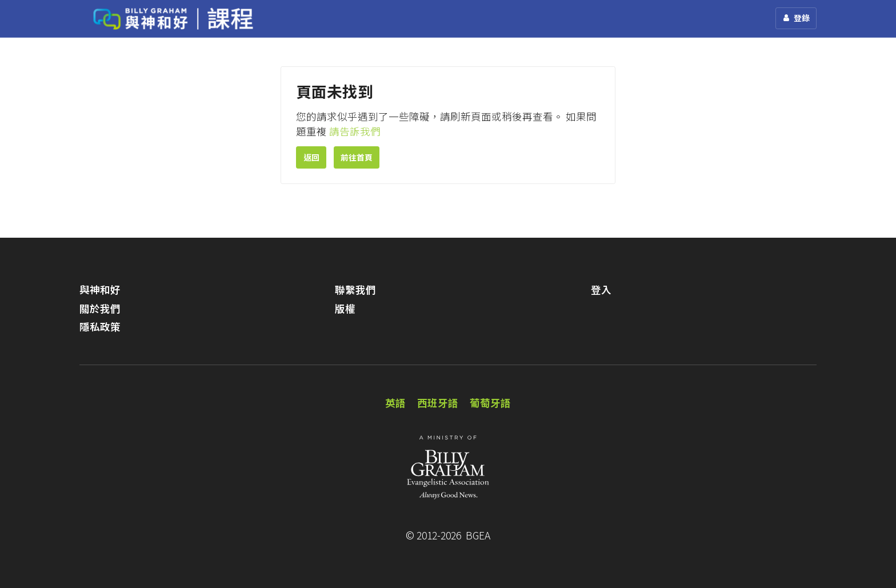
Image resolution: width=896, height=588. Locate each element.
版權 (345, 308)
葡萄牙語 (490, 403)
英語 (395, 403)
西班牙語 (438, 403)
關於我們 (100, 308)
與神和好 (100, 289)
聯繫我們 (355, 289)
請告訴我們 (355, 131)
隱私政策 (100, 327)
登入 (601, 289)
